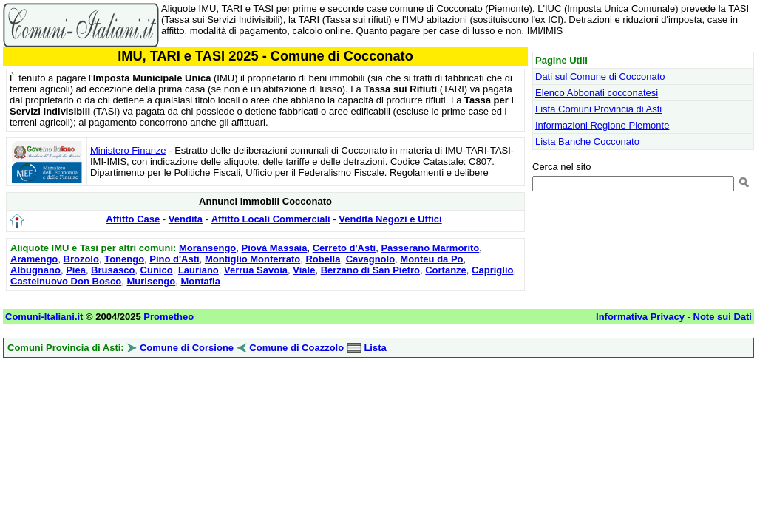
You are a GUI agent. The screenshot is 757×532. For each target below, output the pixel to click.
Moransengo (207, 248)
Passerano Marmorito (430, 248)
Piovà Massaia (275, 248)
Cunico (157, 270)
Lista (375, 348)
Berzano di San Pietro (370, 270)
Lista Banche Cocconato (587, 141)
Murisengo (151, 281)
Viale (304, 270)
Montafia (200, 281)
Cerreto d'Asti (344, 248)
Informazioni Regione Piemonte (602, 125)
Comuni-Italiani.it (44, 317)
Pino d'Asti (174, 259)
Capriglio (492, 270)
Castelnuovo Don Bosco (66, 281)
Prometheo (169, 317)
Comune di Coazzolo (296, 348)
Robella (323, 259)
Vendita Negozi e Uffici (390, 219)
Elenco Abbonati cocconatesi (597, 93)
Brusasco (113, 270)
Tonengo (124, 259)
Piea (76, 270)
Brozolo (81, 259)
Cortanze (446, 270)
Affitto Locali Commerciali (271, 219)
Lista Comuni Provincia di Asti (598, 109)
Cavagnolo (370, 259)
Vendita (186, 219)
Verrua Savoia (256, 270)
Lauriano (198, 270)
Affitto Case (133, 219)
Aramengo (34, 259)
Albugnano (35, 270)
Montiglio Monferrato (252, 259)
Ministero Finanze (128, 150)
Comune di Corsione (187, 348)
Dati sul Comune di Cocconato (600, 76)
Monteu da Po (431, 259)
